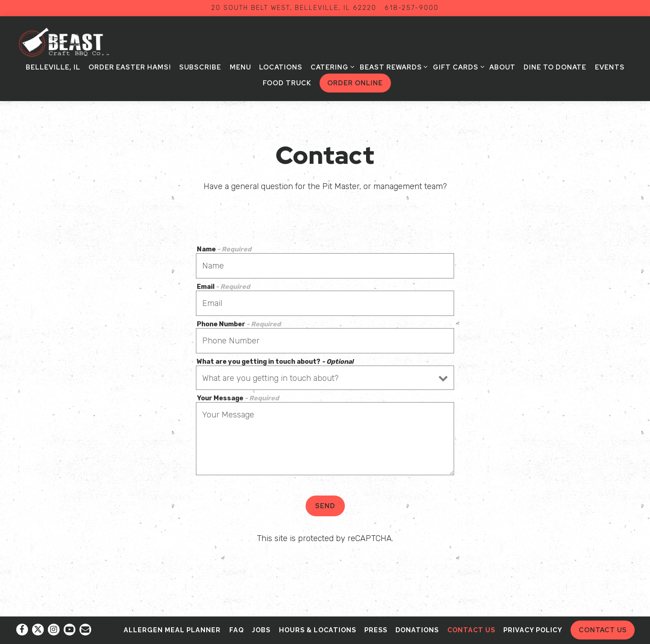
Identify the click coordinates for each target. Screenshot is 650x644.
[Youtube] (70, 630)
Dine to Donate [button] (555, 67)
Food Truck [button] (287, 83)
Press (376, 630)
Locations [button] (281, 67)
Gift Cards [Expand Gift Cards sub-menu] (457, 67)
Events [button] (610, 67)
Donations (417, 630)
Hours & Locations (318, 630)
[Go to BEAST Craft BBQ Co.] (294, 8)
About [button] (502, 67)
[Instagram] (54, 630)
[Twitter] (38, 630)
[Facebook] (22, 630)
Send (325, 506)
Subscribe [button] (200, 67)
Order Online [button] (355, 83)
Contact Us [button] (603, 630)
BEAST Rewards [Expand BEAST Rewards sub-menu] (392, 67)
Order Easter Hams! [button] (130, 67)
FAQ (237, 630)
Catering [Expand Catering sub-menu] (331, 67)
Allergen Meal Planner (172, 630)
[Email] (85, 630)
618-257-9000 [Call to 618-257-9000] (412, 8)
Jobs (261, 630)
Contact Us (471, 630)
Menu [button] (240, 67)
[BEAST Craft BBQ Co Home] (72, 42)
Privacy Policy (533, 630)
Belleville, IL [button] (53, 67)
